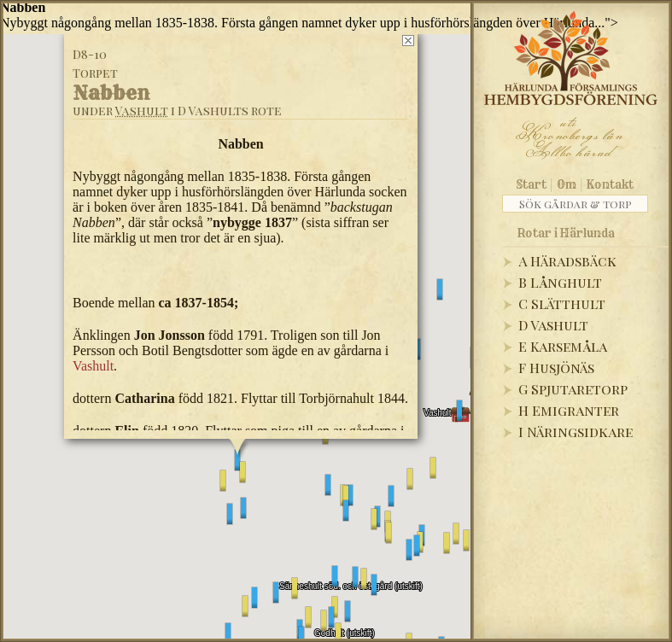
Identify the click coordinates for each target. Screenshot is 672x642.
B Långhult (560, 282)
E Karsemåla (563, 346)
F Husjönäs (556, 368)
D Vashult (553, 325)
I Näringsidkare (576, 432)
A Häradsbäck (567, 261)
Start (532, 184)
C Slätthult (562, 303)
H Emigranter (569, 410)
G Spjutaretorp (573, 389)
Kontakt (610, 184)
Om (567, 184)
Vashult (142, 111)
